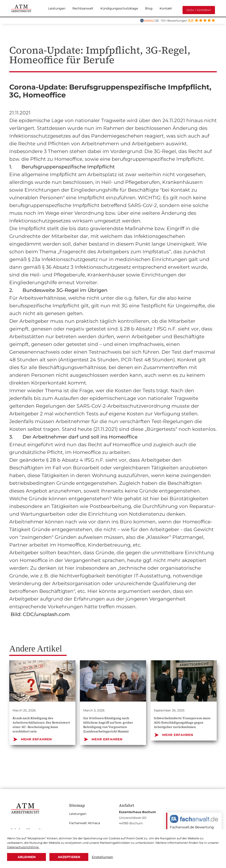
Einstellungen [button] (102, 857)
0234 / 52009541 (199, 10)
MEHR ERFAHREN (32, 739)
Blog (149, 8)
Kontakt (166, 8)
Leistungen (57, 8)
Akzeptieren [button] (69, 857)
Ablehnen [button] (27, 857)
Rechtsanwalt (83, 8)
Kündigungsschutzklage (119, 8)
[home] (21, 8)
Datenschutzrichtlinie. (23, 847)
